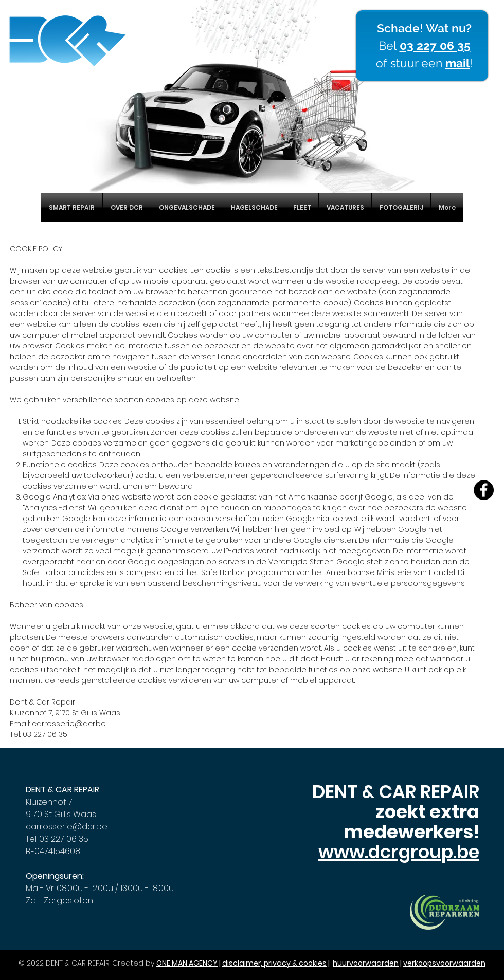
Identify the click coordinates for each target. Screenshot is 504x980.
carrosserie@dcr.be (69, 724)
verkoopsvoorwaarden (444, 963)
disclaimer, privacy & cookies (274, 963)
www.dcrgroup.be (399, 852)
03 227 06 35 (435, 45)
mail (457, 63)
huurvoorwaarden (366, 963)
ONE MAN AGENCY (187, 963)
